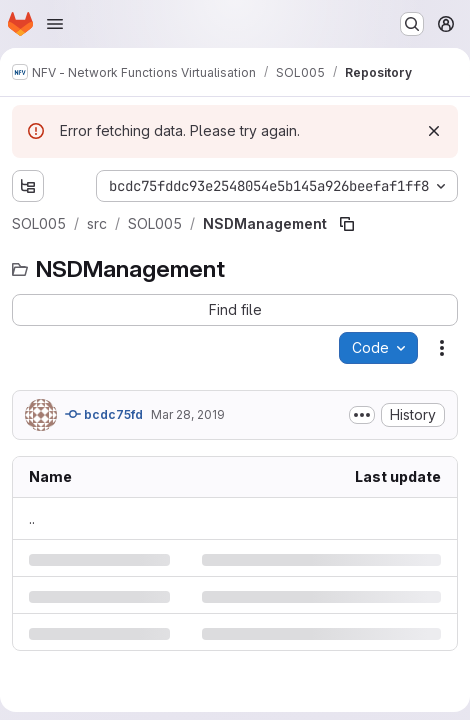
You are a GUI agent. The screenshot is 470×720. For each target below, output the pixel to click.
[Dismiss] (434, 131)
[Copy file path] (347, 224)
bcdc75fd (104, 414)
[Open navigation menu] (55, 24)
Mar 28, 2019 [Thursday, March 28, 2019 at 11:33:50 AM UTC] (188, 414)
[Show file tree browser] (28, 186)
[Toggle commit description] (362, 415)
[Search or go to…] (412, 24)
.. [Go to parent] (32, 518)
